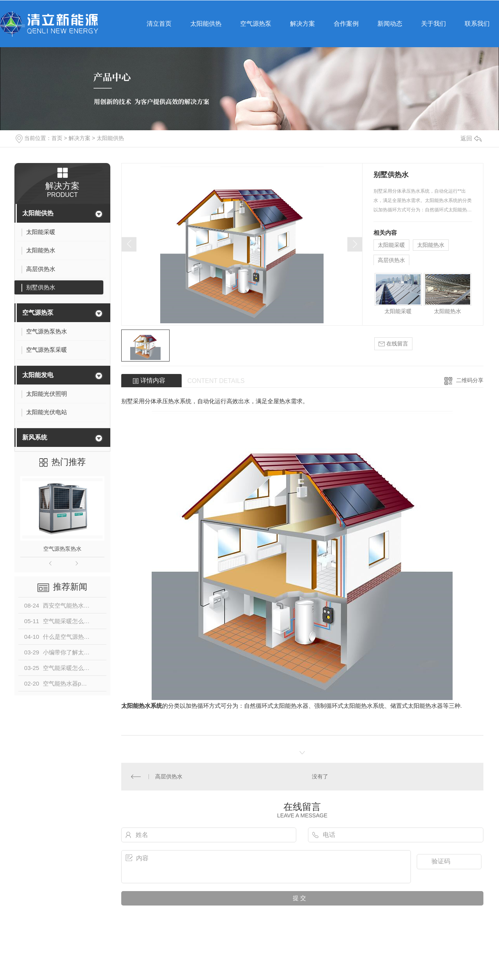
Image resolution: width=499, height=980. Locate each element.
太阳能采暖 (391, 245)
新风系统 (35, 437)
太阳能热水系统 (142, 706)
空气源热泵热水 (62, 549)
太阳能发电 (38, 375)
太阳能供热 (110, 138)
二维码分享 (470, 380)
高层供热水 (391, 260)
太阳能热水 (431, 245)
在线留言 (393, 344)
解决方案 (80, 138)
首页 (57, 138)
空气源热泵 (38, 313)
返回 (471, 138)
